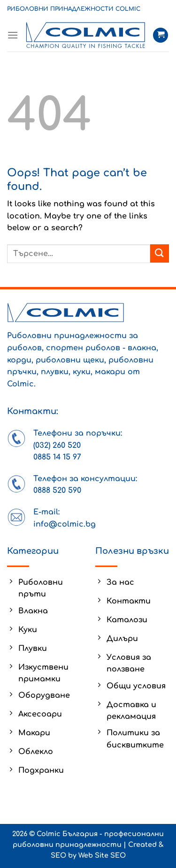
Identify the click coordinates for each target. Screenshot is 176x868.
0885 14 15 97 (57, 457)
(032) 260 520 (57, 445)
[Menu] (13, 35)
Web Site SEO (102, 855)
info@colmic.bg (65, 524)
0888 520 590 (57, 491)
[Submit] (160, 253)
